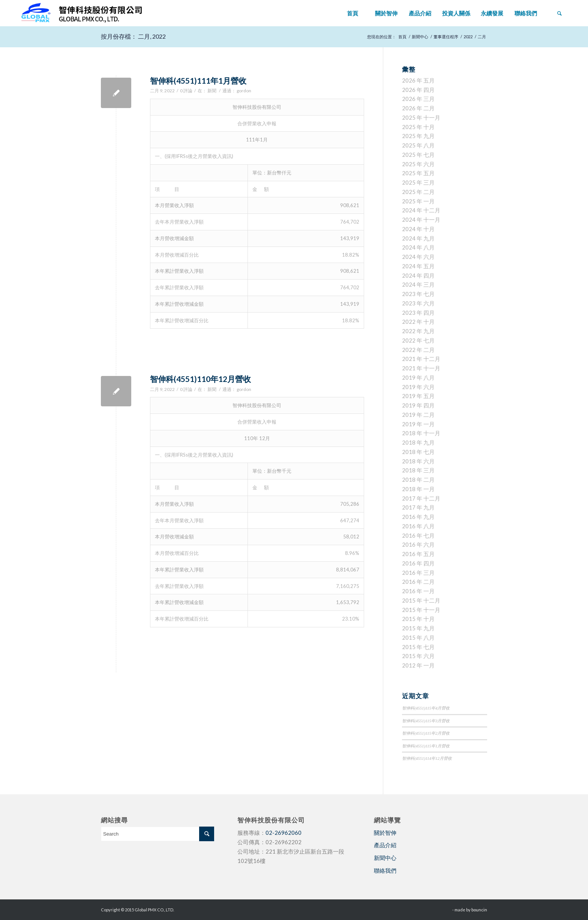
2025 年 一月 (418, 201)
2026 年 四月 (418, 90)
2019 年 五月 (418, 396)
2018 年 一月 (418, 489)
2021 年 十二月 (421, 359)
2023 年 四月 (418, 313)
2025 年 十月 (418, 127)
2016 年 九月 (418, 517)
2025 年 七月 (418, 155)
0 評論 (186, 91)
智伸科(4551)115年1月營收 (426, 746)
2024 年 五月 (418, 266)
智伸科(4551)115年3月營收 (426, 721)
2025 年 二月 (418, 192)
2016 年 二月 (418, 582)
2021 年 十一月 (421, 368)
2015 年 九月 (418, 628)
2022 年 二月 (418, 350)
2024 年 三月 (418, 284)
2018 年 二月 (418, 480)
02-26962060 (283, 833)
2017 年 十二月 (421, 498)
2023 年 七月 (418, 294)
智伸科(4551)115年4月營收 (426, 708)
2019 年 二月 (418, 415)
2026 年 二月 (418, 108)
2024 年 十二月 (421, 210)
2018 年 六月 (418, 461)
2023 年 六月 (418, 303)
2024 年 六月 (418, 257)
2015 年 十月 (418, 619)
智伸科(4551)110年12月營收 (200, 379)
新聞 (212, 91)
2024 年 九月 (418, 238)
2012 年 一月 (418, 665)
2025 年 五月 (418, 173)
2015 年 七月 (418, 647)
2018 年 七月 (418, 452)
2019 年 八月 (418, 377)
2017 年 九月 (418, 507)
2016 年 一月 (418, 591)
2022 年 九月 (418, 331)
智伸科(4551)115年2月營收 (426, 733)
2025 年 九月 (418, 136)
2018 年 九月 (418, 442)
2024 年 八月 (418, 247)
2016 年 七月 (418, 535)
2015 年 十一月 (421, 610)
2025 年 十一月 (421, 117)
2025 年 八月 (418, 145)
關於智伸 (385, 833)
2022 (468, 37)
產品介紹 (385, 845)
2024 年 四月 (418, 275)
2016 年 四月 (418, 563)
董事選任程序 (446, 37)
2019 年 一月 (418, 424)
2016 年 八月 (418, 526)
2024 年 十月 (418, 229)
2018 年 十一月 (421, 433)
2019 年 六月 (418, 387)
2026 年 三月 (418, 99)
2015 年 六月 (418, 656)
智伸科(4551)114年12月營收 (427, 758)
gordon (244, 91)
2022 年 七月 (418, 340)
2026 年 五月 (418, 80)
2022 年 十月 (418, 322)
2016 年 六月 (418, 544)
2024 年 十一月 (421, 219)
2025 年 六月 (418, 164)
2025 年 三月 (418, 182)
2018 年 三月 (418, 470)
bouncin (479, 910)
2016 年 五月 (418, 554)
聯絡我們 (385, 870)
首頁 (402, 37)
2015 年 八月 (418, 637)
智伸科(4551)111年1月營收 (198, 80)
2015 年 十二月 (421, 600)
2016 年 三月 (418, 573)
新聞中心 (420, 37)
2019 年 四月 (418, 405)
